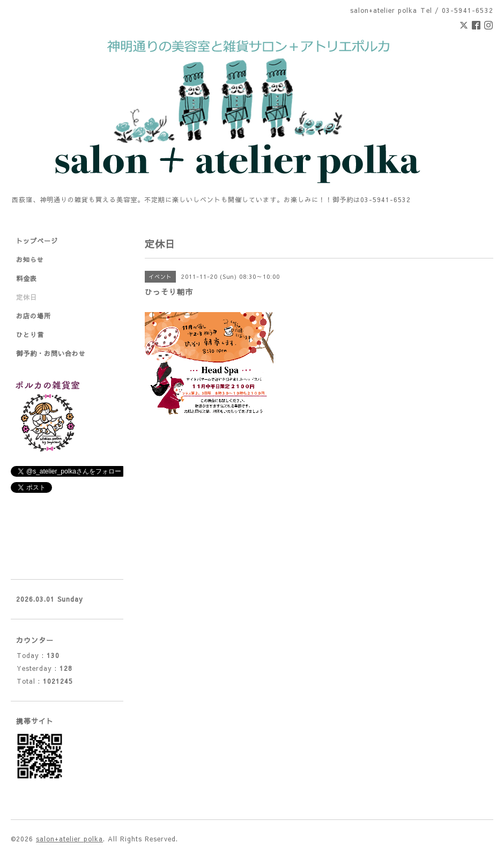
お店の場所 (34, 316)
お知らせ (30, 260)
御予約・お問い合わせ (51, 353)
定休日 (27, 297)
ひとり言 (30, 335)
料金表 (27, 278)
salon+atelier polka (69, 839)
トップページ (37, 241)
